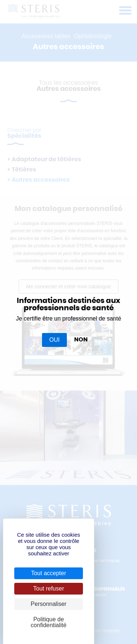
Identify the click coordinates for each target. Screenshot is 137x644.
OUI (54, 340)
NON (81, 340)
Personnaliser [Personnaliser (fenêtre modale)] (49, 604)
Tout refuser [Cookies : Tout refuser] (49, 589)
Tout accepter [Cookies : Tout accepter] (49, 573)
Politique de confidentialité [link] (49, 622)
